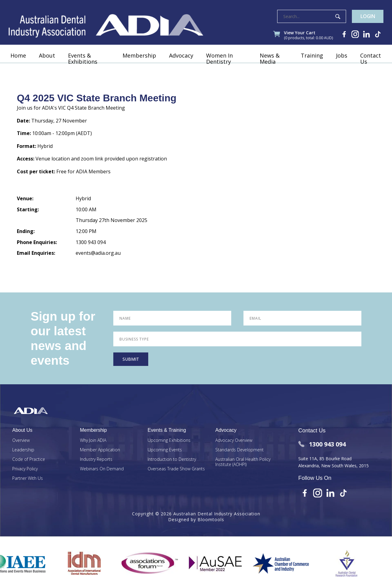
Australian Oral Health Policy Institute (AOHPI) (243, 462)
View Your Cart (304, 36)
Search (334, 17)
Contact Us (370, 66)
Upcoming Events (165, 450)
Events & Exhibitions (83, 66)
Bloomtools (211, 519)
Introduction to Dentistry (172, 459)
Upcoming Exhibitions (169, 440)
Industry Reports (96, 459)
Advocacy (181, 63)
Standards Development (239, 450)
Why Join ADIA (93, 440)
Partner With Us (28, 478)
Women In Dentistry (219, 66)
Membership (139, 63)
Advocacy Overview (234, 440)
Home (19, 63)
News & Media (270, 66)
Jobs (341, 63)
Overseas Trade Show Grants (176, 469)
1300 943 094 (322, 444)
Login (366, 17)
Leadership (23, 450)
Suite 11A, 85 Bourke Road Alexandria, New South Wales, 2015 (334, 462)
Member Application (100, 450)
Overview (21, 440)
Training (311, 63)
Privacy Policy (25, 469)
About (48, 63)
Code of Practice (29, 459)
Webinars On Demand (102, 469)
